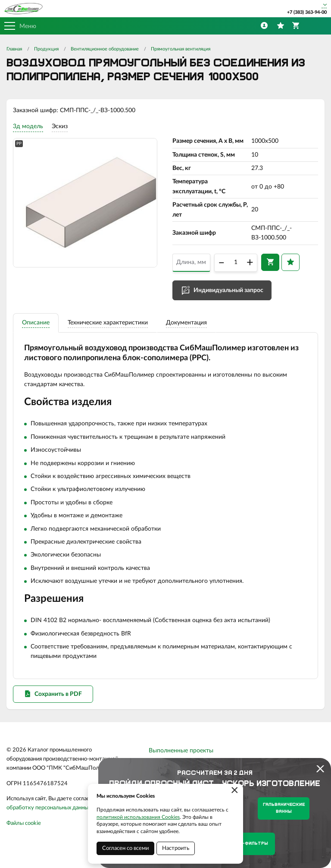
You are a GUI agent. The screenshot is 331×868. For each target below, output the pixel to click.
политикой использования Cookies (138, 817)
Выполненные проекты (181, 751)
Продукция (46, 49)
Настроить (176, 848)
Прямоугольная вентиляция (181, 49)
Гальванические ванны (284, 808)
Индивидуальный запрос (228, 290)
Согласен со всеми (125, 848)
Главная (14, 49)
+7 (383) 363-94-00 (307, 12)
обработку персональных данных (49, 808)
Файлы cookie (24, 823)
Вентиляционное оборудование (105, 49)
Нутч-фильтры (249, 844)
